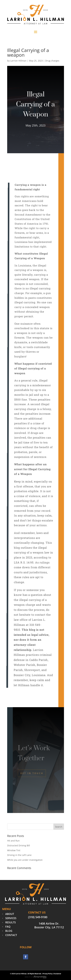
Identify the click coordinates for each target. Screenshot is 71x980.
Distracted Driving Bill (19, 845)
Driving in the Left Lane (19, 855)
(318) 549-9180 (38, 917)
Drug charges (52, 61)
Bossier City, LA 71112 (49, 927)
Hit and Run (13, 841)
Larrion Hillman (18, 61)
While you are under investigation (25, 860)
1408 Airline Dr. (49, 923)
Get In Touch (32, 773)
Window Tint (14, 850)
